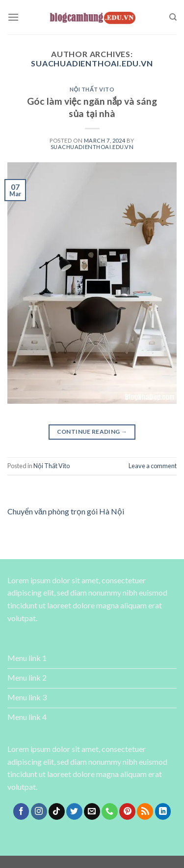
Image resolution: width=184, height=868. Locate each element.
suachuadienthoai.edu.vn (92, 63)
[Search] (173, 17)
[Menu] (13, 17)
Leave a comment (153, 466)
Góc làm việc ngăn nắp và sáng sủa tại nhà (92, 107)
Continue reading (92, 432)
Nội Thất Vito (92, 89)
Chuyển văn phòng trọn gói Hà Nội (66, 511)
